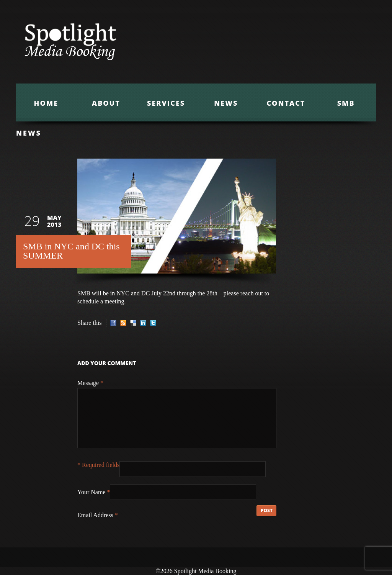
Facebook (113, 323)
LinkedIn (143, 323)
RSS (123, 323)
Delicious (133, 323)
